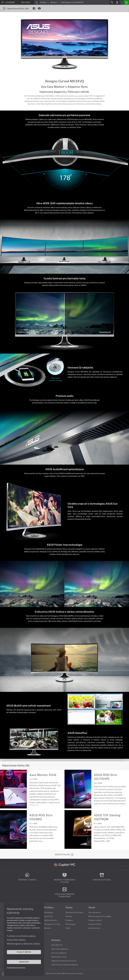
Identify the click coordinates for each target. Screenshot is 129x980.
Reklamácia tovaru (59, 957)
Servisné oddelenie (59, 953)
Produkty (44, 2)
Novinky (69, 916)
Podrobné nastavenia (16, 968)
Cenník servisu (94, 928)
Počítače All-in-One (52, 924)
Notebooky (49, 912)
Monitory (55, 2)
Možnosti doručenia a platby (100, 916)
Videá (68, 928)
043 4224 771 (57, 945)
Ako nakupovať (95, 912)
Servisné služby (95, 924)
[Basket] (126, 2)
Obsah (92, 908)
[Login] (117, 2)
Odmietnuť (24, 962)
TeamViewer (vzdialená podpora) (65, 965)
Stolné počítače (50, 920)
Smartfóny (48, 916)
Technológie (70, 924)
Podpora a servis (95, 920)
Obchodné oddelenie (60, 949)
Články (69, 908)
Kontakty (56, 940)
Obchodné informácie (74, 912)
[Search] (112, 2)
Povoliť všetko (24, 952)
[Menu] (8, 2)
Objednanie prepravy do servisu (64, 961)
